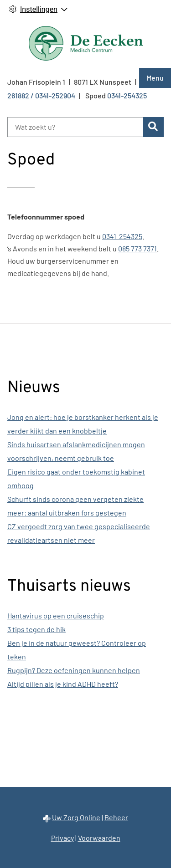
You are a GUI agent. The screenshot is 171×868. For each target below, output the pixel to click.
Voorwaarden (99, 838)
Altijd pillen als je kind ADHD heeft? (63, 684)
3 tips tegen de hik (36, 629)
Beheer (116, 817)
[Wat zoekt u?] (75, 127)
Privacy (62, 838)
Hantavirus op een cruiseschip (56, 615)
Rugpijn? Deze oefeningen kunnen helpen (74, 670)
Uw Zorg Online (76, 817)
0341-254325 (122, 236)
